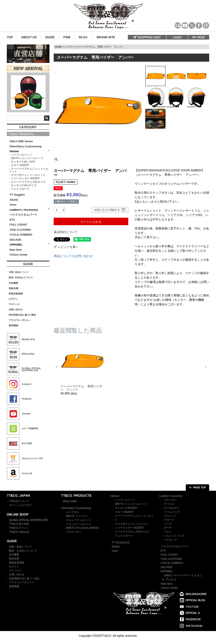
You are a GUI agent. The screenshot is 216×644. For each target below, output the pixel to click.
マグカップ (170, 540)
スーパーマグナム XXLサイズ (28, 182)
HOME (58, 47)
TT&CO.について (19, 501)
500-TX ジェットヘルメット (27, 158)
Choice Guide (19, 255)
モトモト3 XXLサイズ (24, 185)
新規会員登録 (17, 563)
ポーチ (168, 528)
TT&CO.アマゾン (19, 528)
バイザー (69, 47)
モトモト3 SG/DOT (126, 508)
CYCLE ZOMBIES (21, 235)
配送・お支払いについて (23, 551)
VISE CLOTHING (20, 230)
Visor (13, 205)
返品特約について (66, 232)
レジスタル (72, 512)
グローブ (169, 520)
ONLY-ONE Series (21, 141)
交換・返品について (20, 547)
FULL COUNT (18, 225)
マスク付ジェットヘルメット (28, 175)
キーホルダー (172, 508)
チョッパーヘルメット (79, 520)
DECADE (15, 240)
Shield (14, 200)
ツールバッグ (172, 512)
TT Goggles (17, 195)
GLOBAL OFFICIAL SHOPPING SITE (29, 520)
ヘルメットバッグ (174, 536)
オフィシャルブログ (20, 505)
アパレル (169, 504)
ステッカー (170, 500)
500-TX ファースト (77, 516)
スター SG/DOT (20, 165)
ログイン (14, 567)
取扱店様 (14, 559)
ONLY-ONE (70, 501)
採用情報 (14, 586)
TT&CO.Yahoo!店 (19, 532)
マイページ (15, 570)
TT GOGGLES (121, 542)
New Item (16, 250)
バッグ (168, 524)
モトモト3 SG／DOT (23, 162)
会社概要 (14, 554)
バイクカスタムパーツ (23, 215)
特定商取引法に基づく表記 (24, 579)
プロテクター (74, 532)
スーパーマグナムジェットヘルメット (29, 170)
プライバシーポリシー (22, 582)
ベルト (168, 532)
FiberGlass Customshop (26, 146)
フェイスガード (20, 189)
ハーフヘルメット (22, 155)
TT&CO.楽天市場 (19, 524)
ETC (12, 220)
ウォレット (170, 516)
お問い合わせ (17, 574)
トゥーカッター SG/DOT (25, 178)
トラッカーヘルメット (79, 524)
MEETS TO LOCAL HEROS (83, 528)
